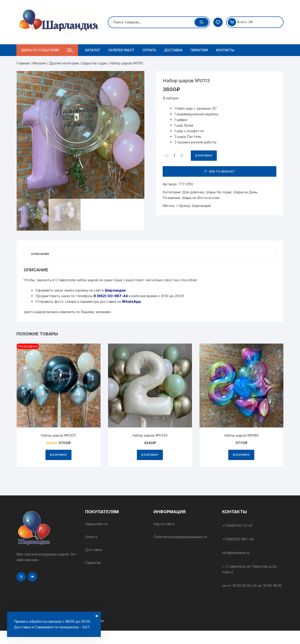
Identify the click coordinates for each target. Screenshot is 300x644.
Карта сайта (164, 524)
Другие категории (64, 63)
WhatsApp (131, 301)
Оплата (149, 50)
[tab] (40, 254)
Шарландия (201, 206)
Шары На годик (94, 63)
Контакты (225, 50)
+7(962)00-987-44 (238, 539)
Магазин (39, 63)
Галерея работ (121, 50)
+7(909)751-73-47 (238, 526)
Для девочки (193, 192)
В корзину (204, 155)
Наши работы (96, 524)
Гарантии (199, 50)
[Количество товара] (174, 156)
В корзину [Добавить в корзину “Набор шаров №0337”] (58, 455)
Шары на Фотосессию (201, 198)
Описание (40, 254)
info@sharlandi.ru (236, 553)
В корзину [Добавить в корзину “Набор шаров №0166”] (241, 455)
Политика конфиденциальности (180, 537)
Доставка (173, 50)
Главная (23, 63)
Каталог (93, 50)
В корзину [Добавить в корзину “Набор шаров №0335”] (150, 455)
